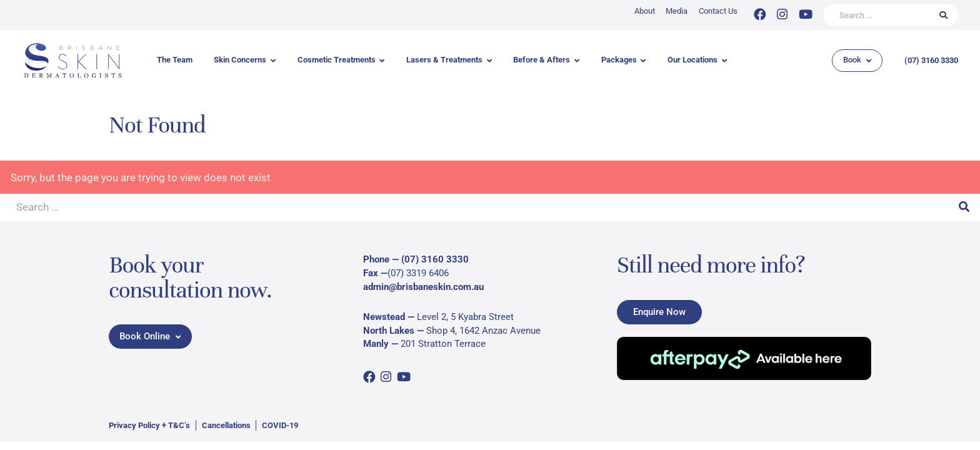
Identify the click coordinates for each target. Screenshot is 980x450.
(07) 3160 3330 (931, 60)
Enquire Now (659, 311)
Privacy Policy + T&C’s (149, 425)
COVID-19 (280, 425)
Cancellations (226, 425)
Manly (376, 344)
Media (677, 11)
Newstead (384, 317)
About (645, 11)
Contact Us (718, 11)
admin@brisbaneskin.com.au (423, 287)
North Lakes (389, 331)
